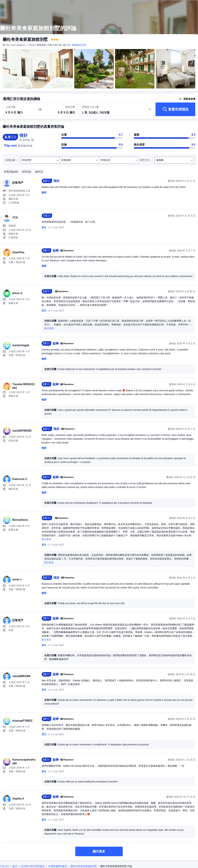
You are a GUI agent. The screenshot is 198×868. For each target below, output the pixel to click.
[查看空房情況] (175, 109)
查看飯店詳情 (79, 45)
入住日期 (10, 107)
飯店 (15, 866)
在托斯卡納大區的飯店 (33, 866)
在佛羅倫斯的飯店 (58, 866)
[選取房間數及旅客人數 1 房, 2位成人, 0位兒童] (117, 111)
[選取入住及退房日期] (20, 109)
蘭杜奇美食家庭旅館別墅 (84, 866)
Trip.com (5, 866)
